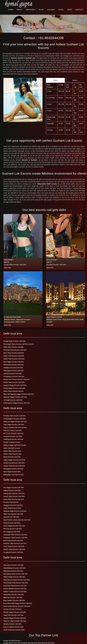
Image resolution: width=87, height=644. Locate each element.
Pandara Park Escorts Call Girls (15, 416)
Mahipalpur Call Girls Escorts (14, 475)
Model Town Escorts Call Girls (14, 359)
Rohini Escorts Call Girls (12, 457)
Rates (55, 80)
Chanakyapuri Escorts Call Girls (15, 419)
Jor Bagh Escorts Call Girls (13, 400)
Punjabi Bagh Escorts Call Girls (14, 341)
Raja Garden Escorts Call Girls (14, 600)
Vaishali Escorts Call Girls (12, 374)
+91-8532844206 (51, 38)
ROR (39, 643)
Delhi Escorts (16, 641)
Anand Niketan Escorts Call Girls (15, 589)
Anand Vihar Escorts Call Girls (14, 496)
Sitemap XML (32, 643)
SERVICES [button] (31, 10)
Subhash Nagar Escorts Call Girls (15, 397)
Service (75, 80)
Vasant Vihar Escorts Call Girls (14, 466)
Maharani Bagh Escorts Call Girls (15, 422)
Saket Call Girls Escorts (12, 448)
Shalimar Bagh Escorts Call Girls (15, 511)
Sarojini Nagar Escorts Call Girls (15, 618)
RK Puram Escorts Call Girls (13, 433)
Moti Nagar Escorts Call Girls (14, 362)
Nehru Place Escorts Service (13, 391)
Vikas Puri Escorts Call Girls (13, 514)
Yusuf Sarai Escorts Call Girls (14, 546)
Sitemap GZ (46, 643)
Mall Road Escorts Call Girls (13, 541)
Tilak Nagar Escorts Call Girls (14, 425)
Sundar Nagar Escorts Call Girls (15, 612)
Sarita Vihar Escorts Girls (12, 451)
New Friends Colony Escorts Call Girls (17, 520)
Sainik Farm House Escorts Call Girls (16, 379)
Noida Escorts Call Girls (12, 523)
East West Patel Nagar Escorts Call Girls (18, 603)
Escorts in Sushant (30, 160)
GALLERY (51, 10)
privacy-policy (8, 643)
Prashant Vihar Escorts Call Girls (15, 350)
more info (7, 268)
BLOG (41, 10)
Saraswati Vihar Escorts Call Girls (15, 535)
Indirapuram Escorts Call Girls (14, 493)
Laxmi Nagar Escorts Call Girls (14, 526)
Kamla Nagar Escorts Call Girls (14, 388)
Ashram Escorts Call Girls (12, 609)
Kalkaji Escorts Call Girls (12, 490)
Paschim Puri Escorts (11, 502)
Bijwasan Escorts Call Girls (13, 597)
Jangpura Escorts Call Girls (13, 505)
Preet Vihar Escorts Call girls (13, 347)
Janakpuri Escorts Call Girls (13, 368)
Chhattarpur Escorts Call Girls (14, 376)
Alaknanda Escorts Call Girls (13, 365)
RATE (70, 10)
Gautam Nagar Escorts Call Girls (15, 385)
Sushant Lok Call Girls (11, 517)
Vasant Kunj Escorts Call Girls (14, 463)
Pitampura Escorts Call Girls (13, 571)
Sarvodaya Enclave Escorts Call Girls (17, 580)
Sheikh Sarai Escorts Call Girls (14, 549)
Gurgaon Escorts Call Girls (13, 436)
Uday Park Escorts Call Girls (13, 615)
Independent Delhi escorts (47, 184)
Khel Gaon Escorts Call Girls (13, 565)
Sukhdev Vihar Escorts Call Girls (15, 543)
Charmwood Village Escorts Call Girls (17, 403)
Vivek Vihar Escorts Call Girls (14, 499)
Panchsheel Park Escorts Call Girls (16, 583)
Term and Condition (20, 643)
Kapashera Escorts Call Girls (14, 595)
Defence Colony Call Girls (12, 430)
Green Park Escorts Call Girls (14, 356)
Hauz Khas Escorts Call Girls (14, 353)
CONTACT (79, 10)
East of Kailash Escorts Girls (13, 627)
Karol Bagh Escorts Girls (12, 472)
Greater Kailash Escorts (12, 442)
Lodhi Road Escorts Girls (12, 508)
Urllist (52, 643)
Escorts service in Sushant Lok (23, 58)
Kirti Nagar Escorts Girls (12, 532)
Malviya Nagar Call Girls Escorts (15, 445)
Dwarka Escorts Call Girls (12, 624)
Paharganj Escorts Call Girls (13, 469)
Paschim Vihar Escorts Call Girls (15, 621)
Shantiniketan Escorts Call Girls (14, 568)
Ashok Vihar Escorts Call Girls (14, 382)
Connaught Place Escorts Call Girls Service (19, 344)
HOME (11, 10)
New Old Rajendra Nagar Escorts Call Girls (19, 394)
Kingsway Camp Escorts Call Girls (15, 538)
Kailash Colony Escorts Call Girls (15, 592)
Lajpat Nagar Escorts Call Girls (14, 460)
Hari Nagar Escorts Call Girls (14, 488)
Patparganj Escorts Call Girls (14, 371)
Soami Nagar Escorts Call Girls (14, 577)
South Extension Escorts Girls (14, 630)
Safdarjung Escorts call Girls (13, 439)
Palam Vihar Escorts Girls (12, 454)
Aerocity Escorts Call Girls (13, 529)
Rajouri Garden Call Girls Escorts (15, 428)
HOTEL (61, 10)
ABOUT (20, 10)
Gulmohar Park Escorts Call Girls (15, 586)
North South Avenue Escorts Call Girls (17, 606)
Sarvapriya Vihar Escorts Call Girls (16, 574)
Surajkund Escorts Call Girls (13, 552)
